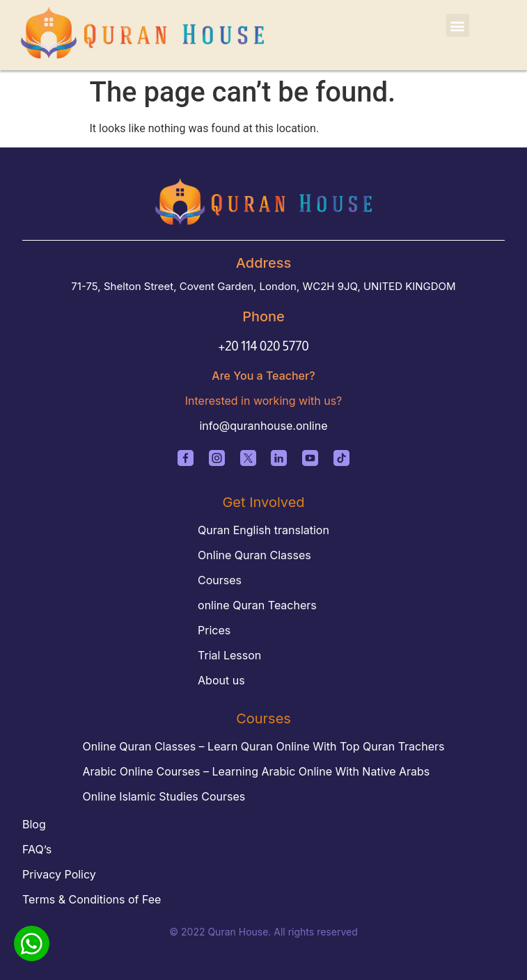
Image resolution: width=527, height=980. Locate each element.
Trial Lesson (229, 655)
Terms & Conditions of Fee (92, 899)
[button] (458, 25)
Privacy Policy (59, 874)
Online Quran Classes (254, 555)
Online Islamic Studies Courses (164, 796)
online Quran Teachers (257, 605)
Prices (214, 630)
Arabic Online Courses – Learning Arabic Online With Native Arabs (257, 771)
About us (221, 680)
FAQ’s (37, 849)
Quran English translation (263, 530)
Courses (220, 580)
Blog (34, 824)
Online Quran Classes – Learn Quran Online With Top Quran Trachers (264, 746)
